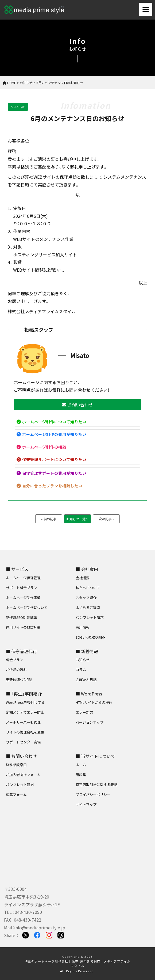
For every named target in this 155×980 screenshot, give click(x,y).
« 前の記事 (49, 519)
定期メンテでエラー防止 (25, 712)
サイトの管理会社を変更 (25, 732)
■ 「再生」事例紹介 (24, 694)
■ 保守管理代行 (21, 651)
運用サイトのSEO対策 (23, 627)
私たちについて (88, 588)
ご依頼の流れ (16, 670)
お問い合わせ (77, 405)
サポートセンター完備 (23, 742)
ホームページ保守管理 (23, 578)
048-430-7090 (28, 912)
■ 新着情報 (87, 651)
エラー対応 (84, 712)
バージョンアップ (90, 722)
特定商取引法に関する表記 (96, 785)
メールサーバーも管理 (23, 722)
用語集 (81, 775)
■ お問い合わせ (21, 756)
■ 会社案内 (87, 569)
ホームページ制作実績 (23, 598)
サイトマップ (86, 804)
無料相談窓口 (16, 765)
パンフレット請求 (90, 617)
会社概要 (83, 578)
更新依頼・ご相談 (19, 680)
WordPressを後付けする (25, 702)
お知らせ (83, 660)
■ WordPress (89, 694)
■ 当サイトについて (95, 756)
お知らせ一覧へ (77, 519)
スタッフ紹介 (86, 598)
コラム (81, 670)
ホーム (81, 765)
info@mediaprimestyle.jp (40, 927)
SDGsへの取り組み (90, 637)
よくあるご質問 (88, 607)
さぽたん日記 (86, 680)
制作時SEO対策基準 (21, 617)
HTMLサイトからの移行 (94, 702)
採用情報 (83, 627)
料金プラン (15, 660)
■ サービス (17, 569)
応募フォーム (16, 794)
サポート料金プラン (22, 588)
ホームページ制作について (27, 607)
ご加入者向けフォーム (23, 775)
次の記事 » (106, 519)
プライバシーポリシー (93, 794)
